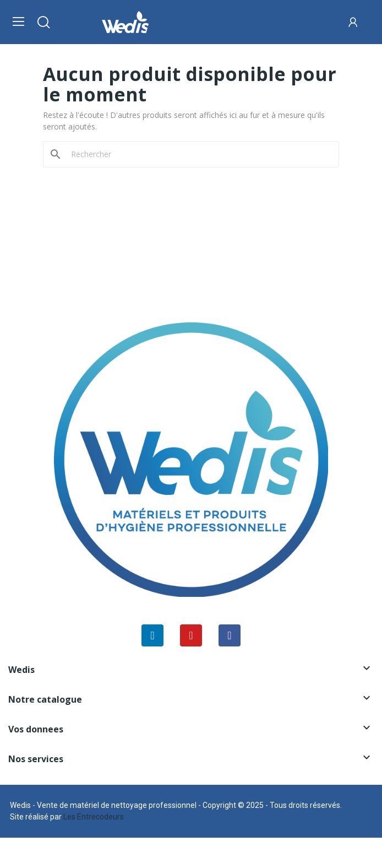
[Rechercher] (198, 154)
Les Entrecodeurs (94, 817)
